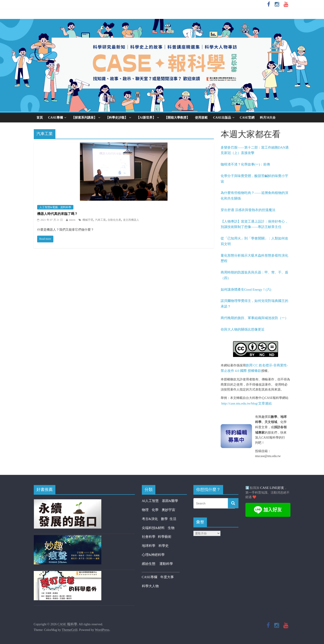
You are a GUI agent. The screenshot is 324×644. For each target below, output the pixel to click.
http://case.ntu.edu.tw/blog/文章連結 (247, 403)
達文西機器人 (131, 220)
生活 (173, 519)
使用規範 (201, 118)
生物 (171, 528)
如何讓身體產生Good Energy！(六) (246, 290)
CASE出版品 (222, 118)
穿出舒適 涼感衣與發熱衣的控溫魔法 (248, 210)
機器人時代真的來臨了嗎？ (57, 214)
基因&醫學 (170, 501)
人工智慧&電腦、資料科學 (55, 207)
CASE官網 (247, 118)
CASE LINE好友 (272, 488)
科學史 (164, 546)
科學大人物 (150, 586)
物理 (145, 510)
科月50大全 (268, 118)
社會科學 (150, 537)
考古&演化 (150, 519)
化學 (155, 510)
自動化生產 (114, 220)
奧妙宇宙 (168, 510)
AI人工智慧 (150, 501)
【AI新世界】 (146, 118)
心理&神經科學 (153, 555)
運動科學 (166, 564)
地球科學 (149, 546)
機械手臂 (88, 220)
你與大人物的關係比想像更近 (243, 329)
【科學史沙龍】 (117, 118)
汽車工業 (100, 220)
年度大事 (167, 577)
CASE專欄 (56, 118)
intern (72, 220)
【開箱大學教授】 (177, 118)
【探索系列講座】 (84, 118)
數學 (165, 519)
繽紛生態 (151, 564)
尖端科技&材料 (153, 528)
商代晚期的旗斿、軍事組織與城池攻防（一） (254, 318)
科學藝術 (165, 537)
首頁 (40, 118)
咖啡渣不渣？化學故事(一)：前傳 (245, 164)
